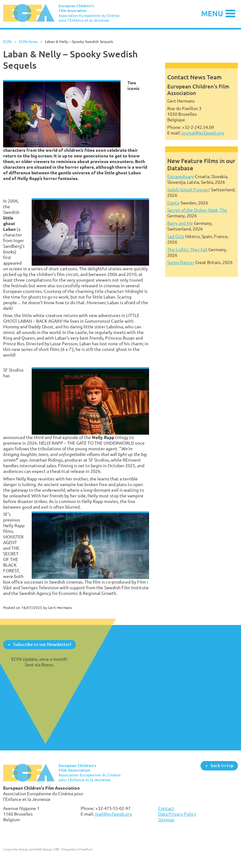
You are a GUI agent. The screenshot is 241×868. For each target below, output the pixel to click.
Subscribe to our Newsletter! (42, 644)
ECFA (7, 42)
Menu (212, 13)
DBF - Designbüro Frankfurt (73, 849)
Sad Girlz (176, 236)
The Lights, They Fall (187, 249)
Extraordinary (181, 176)
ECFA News (28, 42)
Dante (173, 203)
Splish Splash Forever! (189, 190)
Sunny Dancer (181, 262)
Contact (166, 808)
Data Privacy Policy (177, 814)
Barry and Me (180, 223)
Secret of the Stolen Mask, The (197, 210)
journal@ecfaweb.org (203, 133)
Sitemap (166, 820)
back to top (222, 766)
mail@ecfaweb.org (113, 814)
